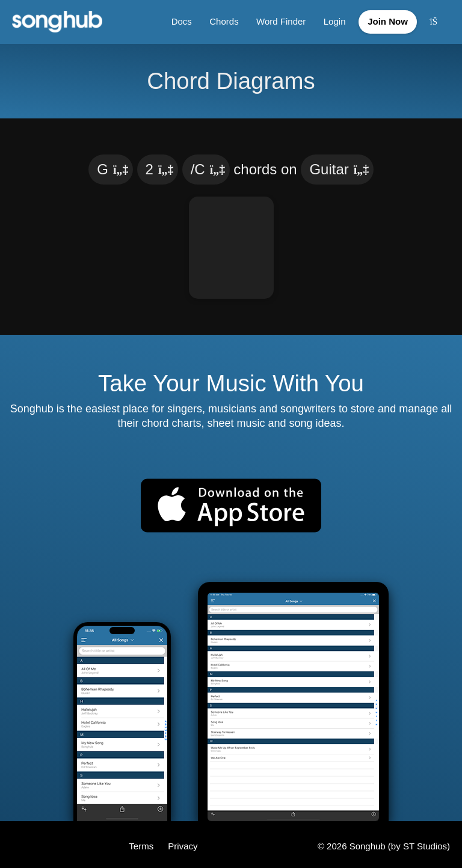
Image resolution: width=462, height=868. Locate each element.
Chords (219, 20)
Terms (142, 842)
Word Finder (277, 20)
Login (331, 20)
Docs (176, 20)
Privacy (183, 842)
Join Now (386, 20)
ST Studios (425, 842)
